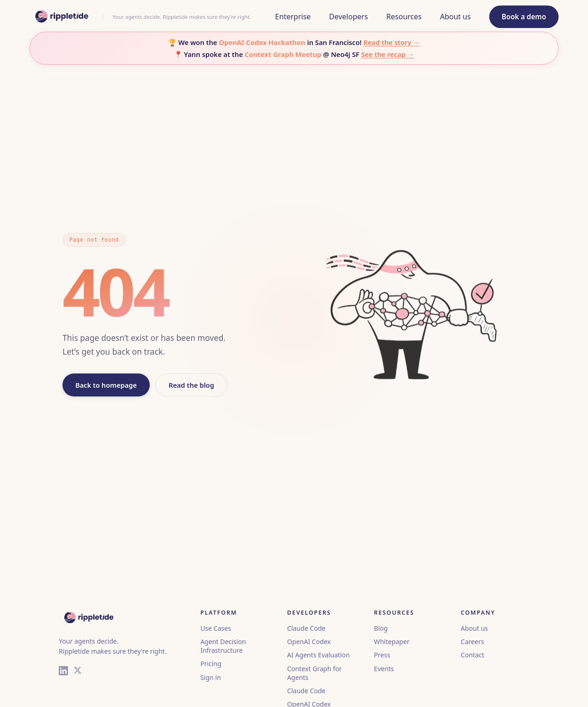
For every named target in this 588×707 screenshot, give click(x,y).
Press (382, 655)
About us (474, 628)
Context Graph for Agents (314, 673)
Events (384, 669)
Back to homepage (106, 385)
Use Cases (216, 628)
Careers (472, 642)
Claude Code (306, 628)
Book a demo (524, 17)
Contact (472, 655)
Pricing (211, 664)
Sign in (211, 677)
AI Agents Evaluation (318, 655)
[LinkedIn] (63, 672)
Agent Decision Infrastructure (223, 646)
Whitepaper (392, 642)
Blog (381, 628)
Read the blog (191, 385)
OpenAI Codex (309, 642)
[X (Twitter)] (78, 672)
